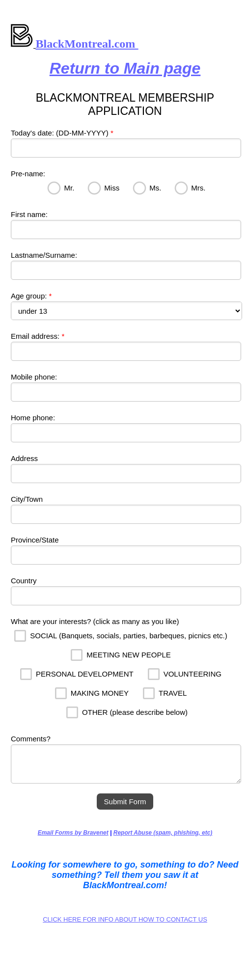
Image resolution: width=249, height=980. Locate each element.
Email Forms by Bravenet (73, 833)
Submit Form (125, 802)
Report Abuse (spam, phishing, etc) (163, 833)
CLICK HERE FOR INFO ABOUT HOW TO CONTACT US (125, 919)
